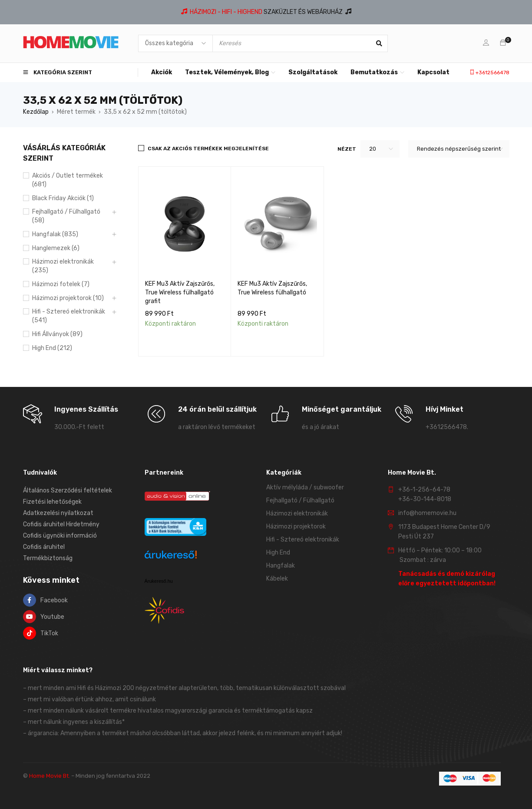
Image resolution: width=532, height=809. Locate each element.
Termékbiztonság (48, 558)
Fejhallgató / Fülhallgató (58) (66, 216)
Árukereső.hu (159, 581)
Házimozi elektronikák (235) (63, 266)
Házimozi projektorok (296, 527)
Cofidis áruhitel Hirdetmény (61, 524)
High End (278, 553)
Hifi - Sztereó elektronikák (303, 540)
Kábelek (277, 579)
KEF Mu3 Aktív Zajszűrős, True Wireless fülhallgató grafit (180, 292)
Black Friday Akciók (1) (63, 198)
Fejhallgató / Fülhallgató (300, 500)
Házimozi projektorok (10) (68, 298)
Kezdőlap (36, 112)
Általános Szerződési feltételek (68, 490)
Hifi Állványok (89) (57, 334)
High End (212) (52, 348)
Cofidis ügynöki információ (60, 536)
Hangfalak (281, 566)
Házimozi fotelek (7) (61, 284)
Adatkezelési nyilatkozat (58, 513)
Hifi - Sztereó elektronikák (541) (69, 316)
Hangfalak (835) (55, 234)
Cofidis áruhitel (44, 547)
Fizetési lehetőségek (52, 502)
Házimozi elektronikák (297, 513)
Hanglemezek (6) (56, 248)
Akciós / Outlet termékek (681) (68, 180)
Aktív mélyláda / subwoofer (305, 487)
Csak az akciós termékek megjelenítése (208, 149)
